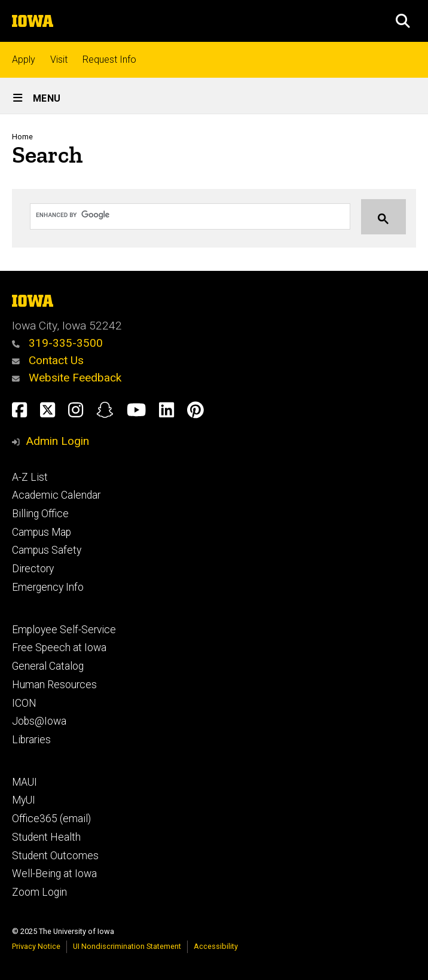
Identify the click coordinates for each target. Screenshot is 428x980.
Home (22, 137)
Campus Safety (47, 550)
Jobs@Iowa (39, 721)
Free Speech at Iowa (59, 648)
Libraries (31, 740)
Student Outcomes (55, 856)
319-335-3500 (57, 343)
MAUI (25, 782)
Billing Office (40, 514)
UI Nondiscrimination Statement (127, 946)
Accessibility (216, 946)
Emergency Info (48, 587)
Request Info (109, 59)
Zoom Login (39, 892)
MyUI (24, 800)
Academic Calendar (56, 495)
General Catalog (48, 666)
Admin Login (57, 441)
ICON (24, 703)
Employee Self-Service (64, 630)
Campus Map (42, 532)
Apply (24, 59)
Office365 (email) (51, 819)
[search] (179, 215)
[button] (403, 21)
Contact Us (48, 360)
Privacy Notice (36, 946)
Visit (59, 59)
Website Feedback (67, 378)
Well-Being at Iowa (54, 874)
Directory (33, 569)
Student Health (46, 837)
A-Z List (30, 477)
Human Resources (54, 685)
